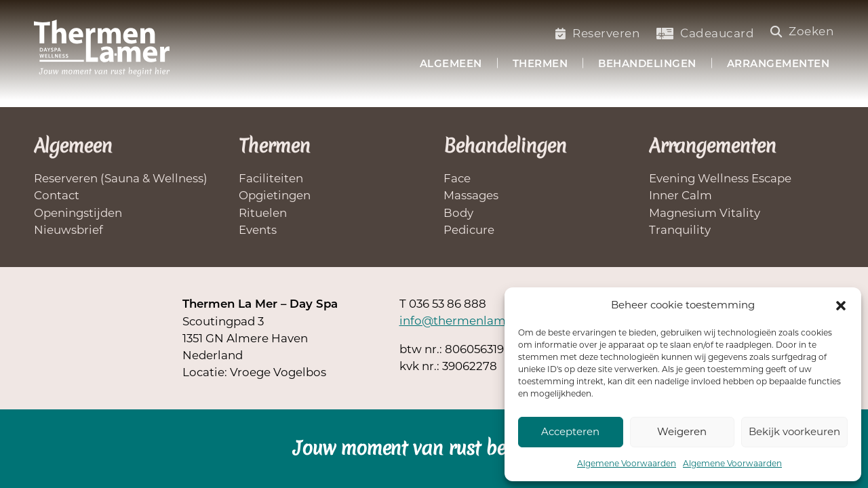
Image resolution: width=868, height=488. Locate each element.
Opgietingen (275, 195)
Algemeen (451, 65)
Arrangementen (778, 65)
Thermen (540, 65)
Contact (57, 195)
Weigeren (682, 431)
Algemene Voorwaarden (627, 463)
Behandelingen (647, 65)
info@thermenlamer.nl (465, 321)
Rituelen (263, 213)
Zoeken (803, 31)
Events (258, 230)
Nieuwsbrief (68, 230)
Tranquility (680, 230)
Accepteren (570, 431)
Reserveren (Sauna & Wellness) (121, 178)
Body (458, 213)
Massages (471, 195)
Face (457, 178)
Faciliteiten (271, 178)
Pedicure (469, 230)
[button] (841, 306)
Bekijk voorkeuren (794, 431)
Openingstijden (78, 213)
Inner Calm (680, 195)
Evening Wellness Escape (720, 178)
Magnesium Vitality (705, 213)
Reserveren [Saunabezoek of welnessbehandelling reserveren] (598, 33)
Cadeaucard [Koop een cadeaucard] (705, 33)
